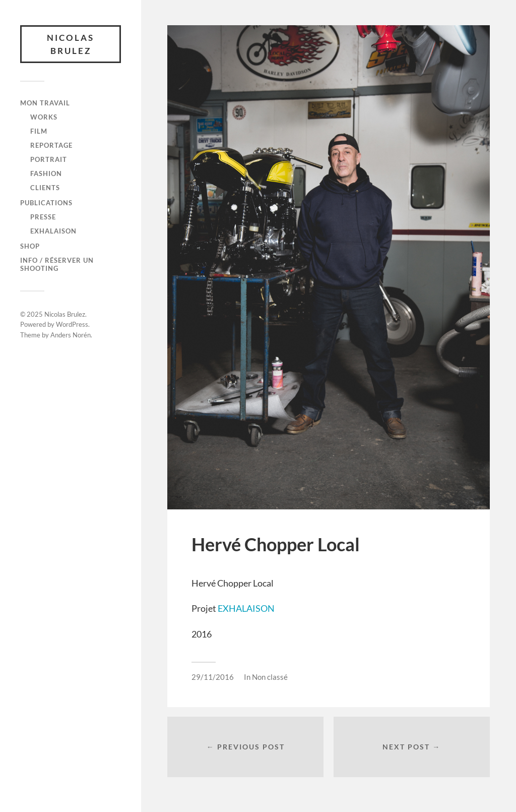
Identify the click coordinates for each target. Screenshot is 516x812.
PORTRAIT (49, 159)
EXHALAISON (246, 608)
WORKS (44, 117)
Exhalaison (53, 231)
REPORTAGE (51, 145)
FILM (39, 131)
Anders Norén (71, 335)
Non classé (270, 677)
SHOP (30, 246)
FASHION (46, 173)
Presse (43, 217)
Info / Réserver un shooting (57, 264)
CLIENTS (45, 188)
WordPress (72, 324)
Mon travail (45, 103)
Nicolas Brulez (71, 44)
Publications (46, 203)
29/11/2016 (213, 677)
